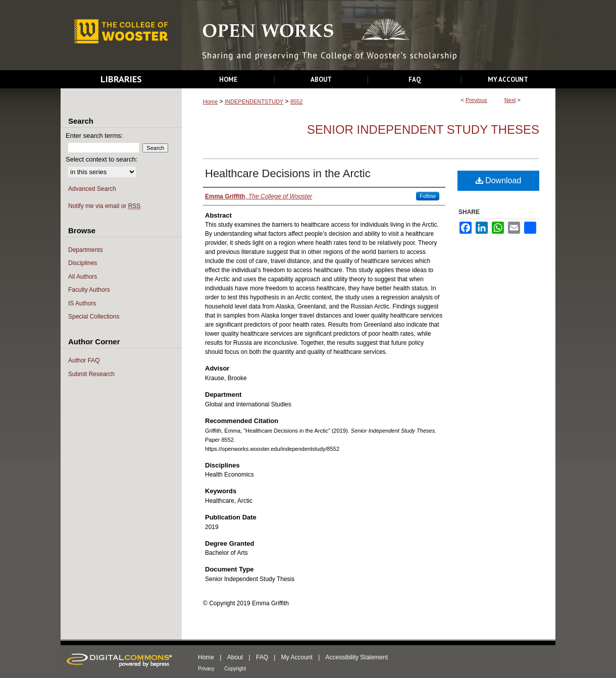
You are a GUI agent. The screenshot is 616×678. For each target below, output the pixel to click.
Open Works (369, 36)
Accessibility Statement (357, 657)
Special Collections (94, 317)
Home (210, 101)
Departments (86, 250)
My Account (297, 657)
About (235, 657)
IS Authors (82, 303)
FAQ (262, 657)
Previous (476, 100)
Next (510, 100)
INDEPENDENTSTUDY (254, 101)
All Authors (83, 277)
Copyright (235, 669)
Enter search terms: (94, 136)
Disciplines (83, 263)
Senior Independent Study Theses (423, 129)
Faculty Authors (89, 290)
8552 (296, 101)
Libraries (121, 79)
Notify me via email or (104, 206)
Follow (428, 196)
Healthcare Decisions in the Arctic (288, 173)
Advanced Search (92, 189)
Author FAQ (84, 360)
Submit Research (91, 374)
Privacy (206, 669)
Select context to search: (101, 159)
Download (499, 180)
